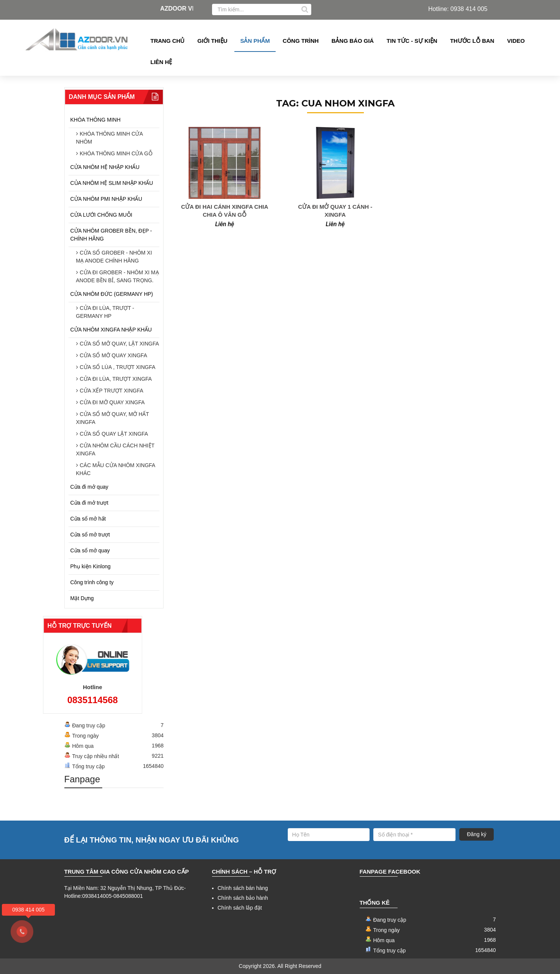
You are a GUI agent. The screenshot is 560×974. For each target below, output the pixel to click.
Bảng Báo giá (353, 41)
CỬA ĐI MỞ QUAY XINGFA (112, 402)
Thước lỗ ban (472, 41)
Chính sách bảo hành (243, 898)
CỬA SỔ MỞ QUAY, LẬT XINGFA (119, 344)
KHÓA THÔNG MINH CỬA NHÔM (109, 138)
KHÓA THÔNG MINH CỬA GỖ (116, 153)
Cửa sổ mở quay (90, 550)
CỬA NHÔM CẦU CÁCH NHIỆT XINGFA (115, 449)
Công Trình (301, 41)
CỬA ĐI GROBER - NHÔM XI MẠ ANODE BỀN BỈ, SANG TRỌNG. (118, 276)
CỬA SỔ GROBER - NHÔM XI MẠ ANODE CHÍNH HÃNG (114, 257)
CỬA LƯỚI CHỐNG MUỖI (101, 215)
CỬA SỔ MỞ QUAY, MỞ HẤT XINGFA (113, 418)
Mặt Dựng (82, 598)
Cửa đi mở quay (89, 487)
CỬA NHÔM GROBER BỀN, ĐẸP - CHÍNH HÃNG (111, 235)
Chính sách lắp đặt (240, 908)
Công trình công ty (92, 582)
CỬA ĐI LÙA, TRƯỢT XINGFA (116, 379)
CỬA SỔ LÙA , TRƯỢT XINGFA (118, 367)
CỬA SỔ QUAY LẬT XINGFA (114, 434)
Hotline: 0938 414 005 (458, 9)
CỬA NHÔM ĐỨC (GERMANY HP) (112, 294)
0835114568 (65, 700)
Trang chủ (167, 41)
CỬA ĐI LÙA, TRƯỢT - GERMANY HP (105, 312)
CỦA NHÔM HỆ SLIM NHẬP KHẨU (112, 183)
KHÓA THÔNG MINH (96, 120)
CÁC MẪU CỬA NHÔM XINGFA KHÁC (116, 469)
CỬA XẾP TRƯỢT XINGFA (112, 391)
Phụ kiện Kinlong (91, 566)
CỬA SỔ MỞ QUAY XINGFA (114, 355)
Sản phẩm (255, 41)
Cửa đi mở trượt (90, 503)
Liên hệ (161, 62)
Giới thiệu (212, 41)
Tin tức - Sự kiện (412, 41)
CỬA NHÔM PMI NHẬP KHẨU (106, 199)
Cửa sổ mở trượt (90, 535)
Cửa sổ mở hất (88, 519)
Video (516, 41)
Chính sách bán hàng (243, 888)
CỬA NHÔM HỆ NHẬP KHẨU (105, 167)
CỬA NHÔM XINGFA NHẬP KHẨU (111, 330)
